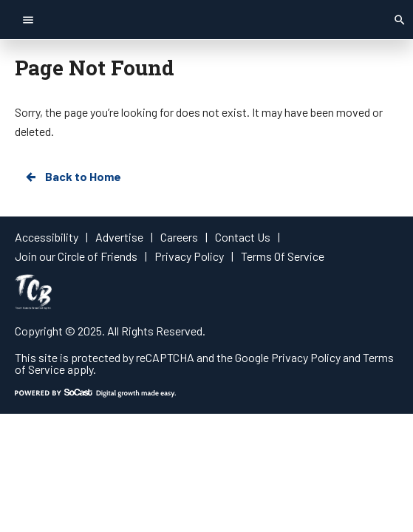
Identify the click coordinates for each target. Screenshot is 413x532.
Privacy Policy (306, 357)
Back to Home (72, 177)
